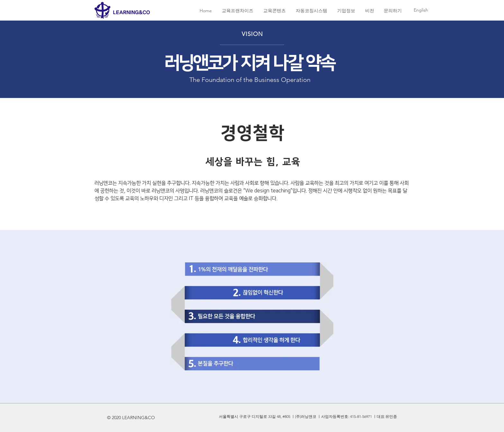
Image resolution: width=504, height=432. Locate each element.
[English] (421, 10)
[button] (237, 11)
